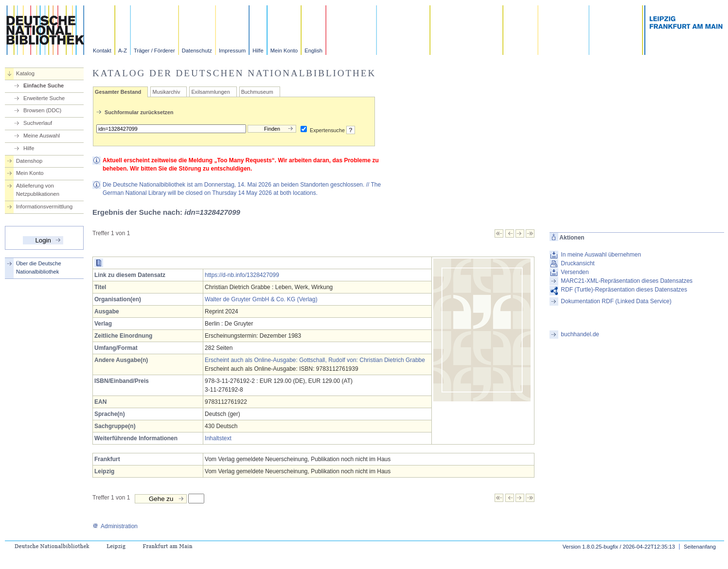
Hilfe (258, 51)
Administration (115, 526)
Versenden (575, 272)
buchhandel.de (580, 334)
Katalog (25, 73)
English (313, 51)
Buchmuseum (257, 92)
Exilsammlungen (210, 92)
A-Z (123, 51)
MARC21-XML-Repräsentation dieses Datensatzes (627, 281)
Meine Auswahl (42, 136)
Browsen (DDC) (42, 110)
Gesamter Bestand (118, 92)
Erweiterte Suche (44, 98)
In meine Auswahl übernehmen (601, 255)
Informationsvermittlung (44, 207)
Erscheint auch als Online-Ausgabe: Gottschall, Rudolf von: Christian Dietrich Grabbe (315, 360)
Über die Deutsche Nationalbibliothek (39, 267)
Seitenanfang (700, 547)
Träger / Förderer (154, 51)
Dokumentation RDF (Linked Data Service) (616, 301)
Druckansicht (577, 263)
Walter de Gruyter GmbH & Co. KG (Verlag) (261, 299)
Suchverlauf (38, 123)
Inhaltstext (218, 438)
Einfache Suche (44, 86)
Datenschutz (197, 51)
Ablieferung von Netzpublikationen (38, 190)
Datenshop (29, 161)
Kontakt (102, 51)
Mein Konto (284, 51)
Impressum (232, 51)
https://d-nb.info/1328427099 (242, 275)
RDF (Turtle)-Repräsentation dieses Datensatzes (624, 290)
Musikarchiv (166, 92)
